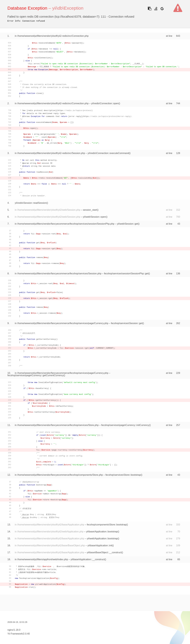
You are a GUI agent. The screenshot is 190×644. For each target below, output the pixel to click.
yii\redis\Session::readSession (31, 203)
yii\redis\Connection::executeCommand (108, 153)
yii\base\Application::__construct (88, 559)
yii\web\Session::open (94, 217)
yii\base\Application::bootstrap (102, 532)
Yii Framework (15, 634)
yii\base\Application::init (100, 545)
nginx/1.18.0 (14, 630)
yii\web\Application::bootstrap (102, 539)
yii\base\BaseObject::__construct (104, 552)
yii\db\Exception (68, 8)
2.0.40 (26, 634)
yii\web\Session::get (127, 224)
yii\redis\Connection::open (105, 103)
